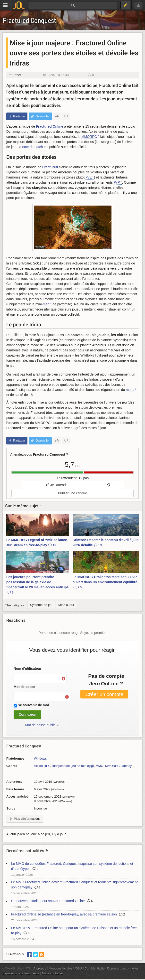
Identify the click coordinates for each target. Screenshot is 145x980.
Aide (36, 973)
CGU (79, 968)
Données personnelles (123, 968)
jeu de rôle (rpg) (83, 766)
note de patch (32, 147)
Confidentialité (95, 968)
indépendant (61, 766)
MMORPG (89, 137)
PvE (89, 177)
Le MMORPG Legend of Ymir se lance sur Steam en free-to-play (37, 542)
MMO (100, 766)
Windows (40, 759)
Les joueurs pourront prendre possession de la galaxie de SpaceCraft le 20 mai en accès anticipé (38, 585)
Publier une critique (73, 493)
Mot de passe (24, 687)
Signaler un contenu (17, 973)
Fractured (50, 167)
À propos (40, 968)
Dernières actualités (25, 851)
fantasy (127, 766)
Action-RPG (42, 766)
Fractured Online (50, 126)
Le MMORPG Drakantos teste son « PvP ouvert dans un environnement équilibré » (105, 582)
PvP (117, 182)
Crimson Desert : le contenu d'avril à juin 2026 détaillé (106, 542)
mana (130, 390)
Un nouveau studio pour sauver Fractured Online (48, 901)
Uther (17, 75)
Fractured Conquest (30, 20)
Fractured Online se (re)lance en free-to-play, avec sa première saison (64, 914)
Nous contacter (52, 973)
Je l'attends (57, 485)
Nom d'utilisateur (27, 669)
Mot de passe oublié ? (42, 725)
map (46, 304)
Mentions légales (60, 968)
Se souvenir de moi (33, 705)
